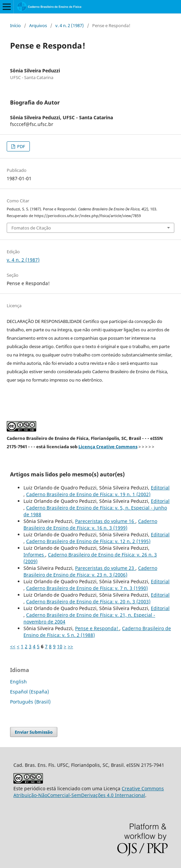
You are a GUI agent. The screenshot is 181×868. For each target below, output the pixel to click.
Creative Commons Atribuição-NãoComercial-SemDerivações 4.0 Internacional (89, 792)
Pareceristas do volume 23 (105, 568)
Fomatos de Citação (31, 228)
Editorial (160, 488)
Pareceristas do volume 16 (105, 521)
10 (60, 646)
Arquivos (38, 25)
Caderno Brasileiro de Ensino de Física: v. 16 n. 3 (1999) (90, 524)
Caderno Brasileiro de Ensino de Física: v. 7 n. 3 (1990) (87, 588)
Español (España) (29, 692)
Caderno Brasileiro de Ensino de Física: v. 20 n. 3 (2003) (88, 602)
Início (15, 25)
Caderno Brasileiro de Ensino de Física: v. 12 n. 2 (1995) (88, 541)
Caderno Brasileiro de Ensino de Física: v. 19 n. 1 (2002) (88, 494)
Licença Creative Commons (108, 447)
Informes (34, 555)
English (18, 682)
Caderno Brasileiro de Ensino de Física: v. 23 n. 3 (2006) (90, 571)
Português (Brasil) (30, 702)
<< (13, 646)
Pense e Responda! (97, 628)
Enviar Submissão (34, 732)
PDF (21, 146)
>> (70, 646)
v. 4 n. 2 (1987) (70, 25)
